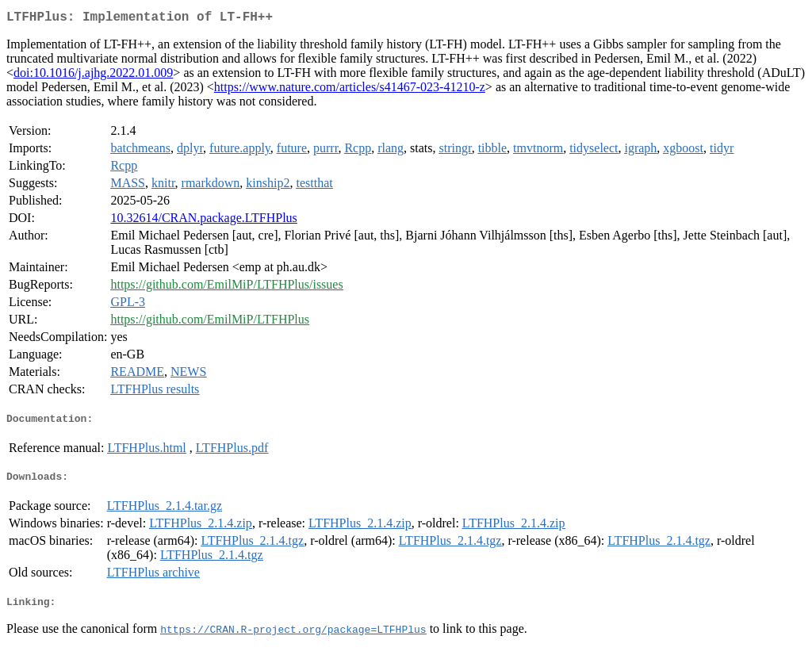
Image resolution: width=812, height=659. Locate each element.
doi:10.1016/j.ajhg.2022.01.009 (93, 76)
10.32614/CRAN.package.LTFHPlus (203, 221)
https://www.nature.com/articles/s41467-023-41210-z (350, 90)
